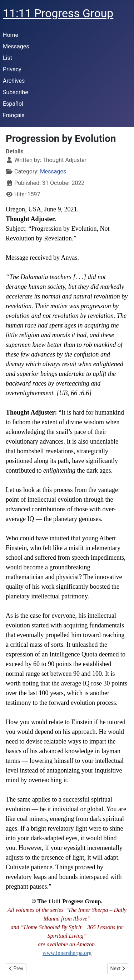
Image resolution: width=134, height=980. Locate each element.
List (8, 58)
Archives (14, 81)
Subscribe (16, 92)
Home (11, 35)
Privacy (12, 69)
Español (13, 104)
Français (14, 115)
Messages (16, 46)
